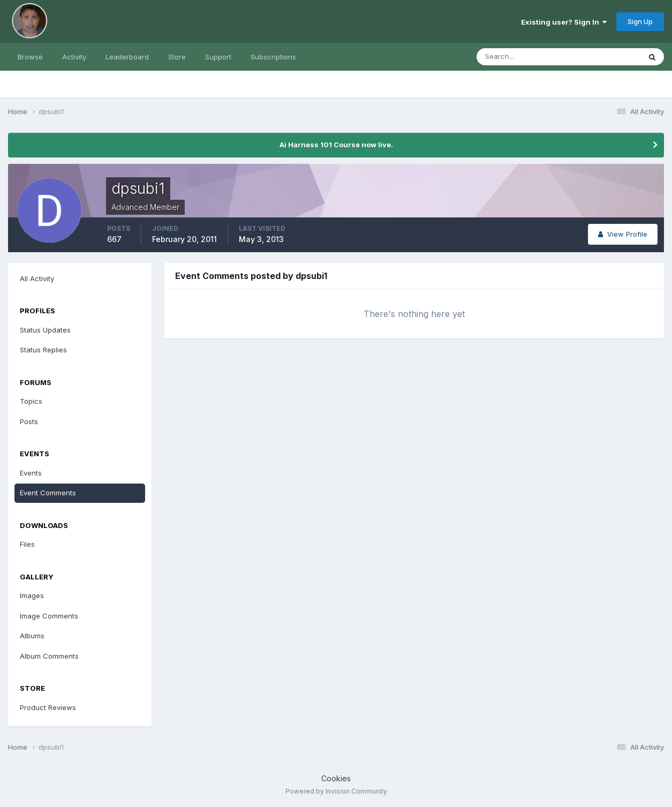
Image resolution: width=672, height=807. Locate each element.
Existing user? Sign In (564, 22)
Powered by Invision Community (336, 791)
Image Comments (49, 616)
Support (218, 57)
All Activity (37, 278)
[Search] (524, 57)
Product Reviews (48, 707)
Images (32, 595)
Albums (32, 636)
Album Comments (49, 656)
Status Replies (43, 350)
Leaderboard (127, 57)
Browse (30, 57)
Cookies (336, 778)
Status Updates (45, 330)
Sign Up (640, 21)
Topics (31, 401)
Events (31, 473)
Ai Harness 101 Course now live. (336, 145)
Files (27, 544)
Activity (74, 57)
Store (177, 57)
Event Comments (48, 493)
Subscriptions (273, 57)
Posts (29, 421)
